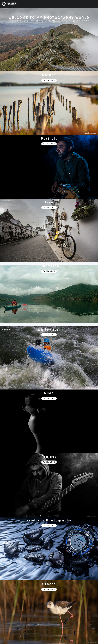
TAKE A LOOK (48, 80)
